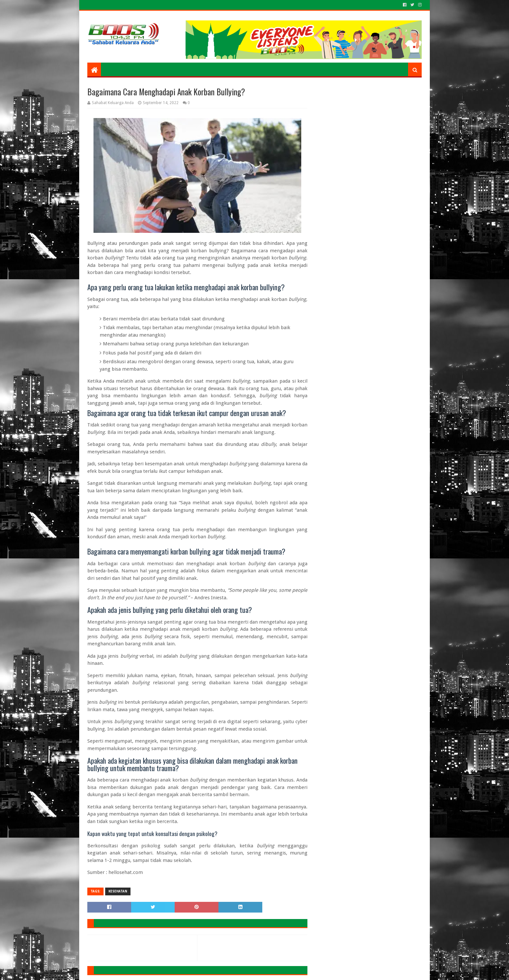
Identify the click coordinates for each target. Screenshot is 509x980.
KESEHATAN (118, 891)
